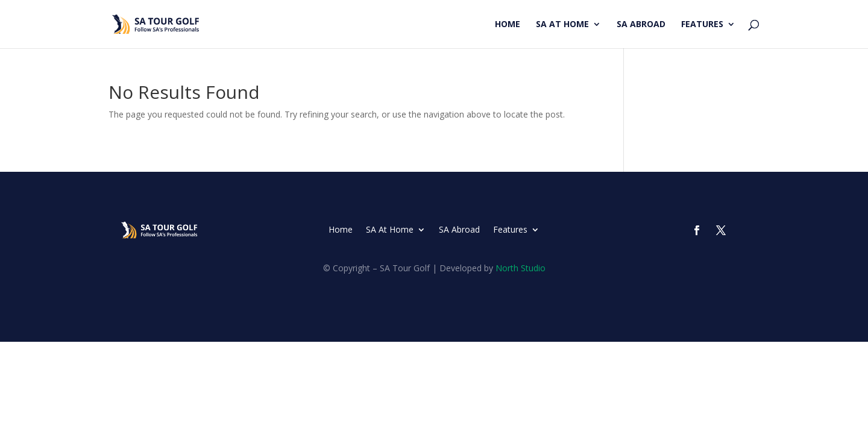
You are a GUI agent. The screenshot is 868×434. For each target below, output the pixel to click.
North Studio (520, 268)
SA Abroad (641, 25)
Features (702, 25)
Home (508, 25)
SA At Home (562, 25)
